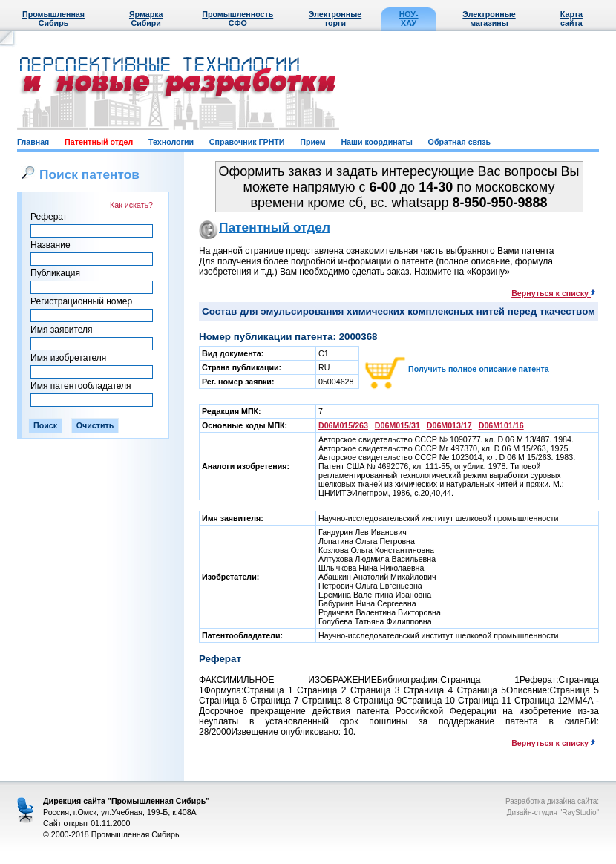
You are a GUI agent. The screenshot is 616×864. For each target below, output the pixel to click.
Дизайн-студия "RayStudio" (553, 812)
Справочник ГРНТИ (247, 142)
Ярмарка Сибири (146, 19)
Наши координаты (376, 142)
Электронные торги (335, 19)
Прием (312, 142)
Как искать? (131, 205)
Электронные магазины (489, 19)
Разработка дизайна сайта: (552, 801)
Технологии (171, 142)
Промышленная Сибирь (53, 19)
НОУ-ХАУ (409, 19)
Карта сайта (571, 19)
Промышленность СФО (237, 19)
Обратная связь (459, 142)
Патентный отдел (99, 142)
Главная (33, 142)
